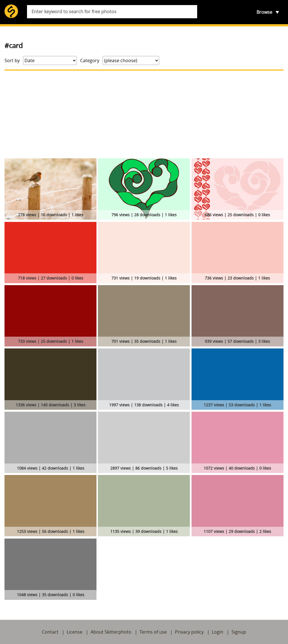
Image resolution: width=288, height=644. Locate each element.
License (75, 632)
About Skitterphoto (111, 632)
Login (218, 632)
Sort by (12, 60)
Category (90, 60)
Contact (50, 632)
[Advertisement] (144, 114)
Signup (239, 632)
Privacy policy (189, 632)
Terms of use (153, 632)
